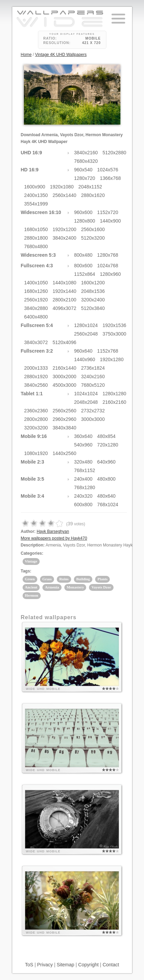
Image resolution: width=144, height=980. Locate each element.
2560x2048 (86, 334)
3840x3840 (64, 428)
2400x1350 (36, 195)
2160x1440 (64, 368)
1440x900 (110, 221)
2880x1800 (36, 238)
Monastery (75, 587)
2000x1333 (36, 368)
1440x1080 (64, 283)
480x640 (106, 496)
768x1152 (85, 470)
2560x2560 (64, 411)
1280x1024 (86, 325)
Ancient (31, 587)
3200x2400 (93, 300)
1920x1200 (64, 229)
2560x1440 (64, 195)
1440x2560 (64, 453)
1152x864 (85, 274)
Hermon (32, 595)
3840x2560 (36, 385)
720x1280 (108, 445)
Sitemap (66, 965)
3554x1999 (36, 204)
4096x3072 (64, 308)
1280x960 (110, 274)
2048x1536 (93, 291)
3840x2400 (64, 238)
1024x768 (108, 266)
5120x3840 (93, 308)
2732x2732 (93, 411)
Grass (47, 579)
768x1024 (108, 505)
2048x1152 (90, 187)
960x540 (83, 170)
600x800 (83, 505)
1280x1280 (114, 394)
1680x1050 (36, 229)
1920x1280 (112, 359)
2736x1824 (93, 368)
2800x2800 (36, 419)
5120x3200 (93, 238)
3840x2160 (86, 153)
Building (83, 579)
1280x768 (108, 255)
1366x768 (110, 178)
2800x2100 (64, 300)
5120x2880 (114, 153)
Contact (111, 965)
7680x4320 (86, 161)
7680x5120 (93, 385)
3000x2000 (64, 377)
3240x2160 (93, 377)
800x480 (83, 255)
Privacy (45, 965)
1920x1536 (114, 325)
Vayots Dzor (101, 587)
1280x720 (85, 178)
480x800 (106, 479)
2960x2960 (64, 419)
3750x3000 (114, 334)
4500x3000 (64, 385)
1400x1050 (36, 283)
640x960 (106, 462)
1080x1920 (36, 453)
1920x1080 (62, 187)
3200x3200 (36, 428)
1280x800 (85, 221)
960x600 (83, 212)
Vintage (31, 561)
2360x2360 (36, 411)
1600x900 (35, 187)
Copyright (89, 965)
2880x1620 (93, 195)
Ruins (64, 579)
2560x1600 (93, 229)
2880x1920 (36, 377)
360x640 (83, 436)
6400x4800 (36, 317)
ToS (29, 965)
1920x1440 (64, 291)
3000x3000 (93, 419)
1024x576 (108, 170)
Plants (102, 579)
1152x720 (108, 212)
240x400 (83, 479)
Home (26, 55)
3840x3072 (36, 342)
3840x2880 (36, 308)
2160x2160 (114, 402)
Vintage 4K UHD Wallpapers (61, 55)
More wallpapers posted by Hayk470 (54, 538)
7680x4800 (36, 246)
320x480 (83, 462)
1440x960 (85, 359)
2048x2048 (86, 402)
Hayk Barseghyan (53, 531)
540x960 (83, 445)
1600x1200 (93, 283)
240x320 (83, 496)
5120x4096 (64, 342)
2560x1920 (36, 300)
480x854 (106, 436)
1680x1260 (36, 291)
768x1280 (85, 487)
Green (30, 579)
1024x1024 (86, 394)
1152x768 (108, 351)
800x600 (83, 266)
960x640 (83, 351)
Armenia (52, 587)
